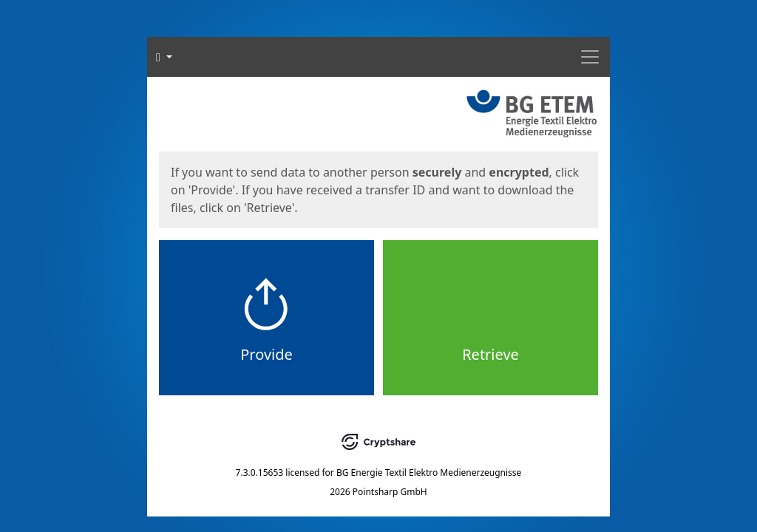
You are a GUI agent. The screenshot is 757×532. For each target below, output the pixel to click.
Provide (267, 354)
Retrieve (490, 354)
